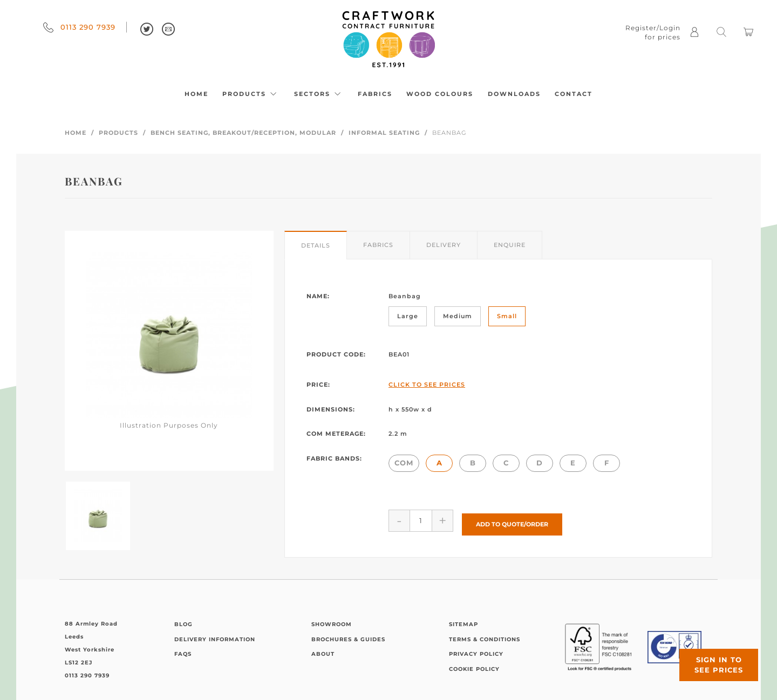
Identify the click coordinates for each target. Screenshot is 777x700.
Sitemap (464, 620)
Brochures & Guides (348, 635)
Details (316, 245)
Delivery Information (215, 635)
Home (196, 94)
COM (404, 463)
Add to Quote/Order (512, 520)
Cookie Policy (474, 665)
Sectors (319, 94)
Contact (574, 94)
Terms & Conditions (485, 635)
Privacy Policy (476, 650)
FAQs (183, 650)
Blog (183, 620)
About (323, 650)
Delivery (444, 245)
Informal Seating (384, 133)
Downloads (514, 94)
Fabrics (375, 94)
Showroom (332, 620)
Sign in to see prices (712, 658)
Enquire (510, 245)
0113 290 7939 (79, 27)
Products (251, 94)
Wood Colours (440, 94)
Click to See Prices (427, 385)
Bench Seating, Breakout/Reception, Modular (243, 133)
